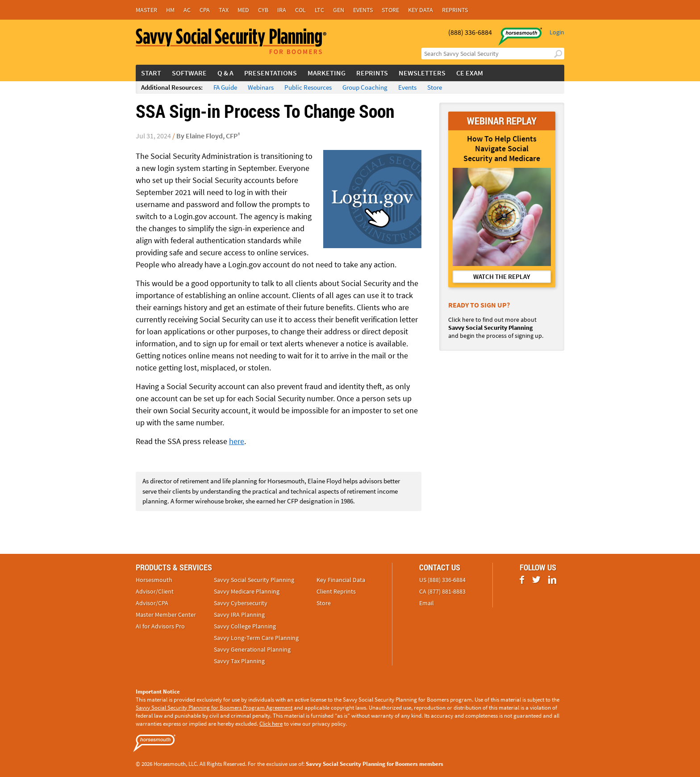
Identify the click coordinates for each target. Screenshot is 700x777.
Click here (271, 724)
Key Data (421, 10)
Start (151, 73)
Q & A (225, 73)
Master (146, 10)
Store (390, 10)
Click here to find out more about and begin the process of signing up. (496, 328)
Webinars (261, 87)
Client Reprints (336, 591)
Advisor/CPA (152, 603)
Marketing (327, 73)
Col (300, 10)
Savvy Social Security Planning (254, 580)
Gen (339, 10)
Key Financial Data (341, 580)
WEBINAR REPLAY (502, 121)
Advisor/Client (155, 591)
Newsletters (422, 73)
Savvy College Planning (245, 626)
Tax (224, 10)
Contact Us (440, 567)
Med (243, 10)
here (237, 441)
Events (363, 10)
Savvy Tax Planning (239, 661)
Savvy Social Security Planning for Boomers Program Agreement (214, 708)
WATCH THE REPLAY (502, 276)
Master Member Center (166, 615)
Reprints (455, 10)
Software (189, 73)
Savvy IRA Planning (239, 615)
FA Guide (225, 87)
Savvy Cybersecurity (241, 603)
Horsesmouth (154, 580)
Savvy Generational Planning (252, 649)
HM (170, 10)
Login (557, 32)
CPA (205, 10)
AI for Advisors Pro (160, 626)
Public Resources (308, 87)
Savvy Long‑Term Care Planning (256, 638)
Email (427, 603)
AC (187, 10)
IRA (282, 10)
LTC (319, 10)
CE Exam (470, 73)
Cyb (263, 10)
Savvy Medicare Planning (247, 591)
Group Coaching (365, 87)
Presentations (271, 73)
